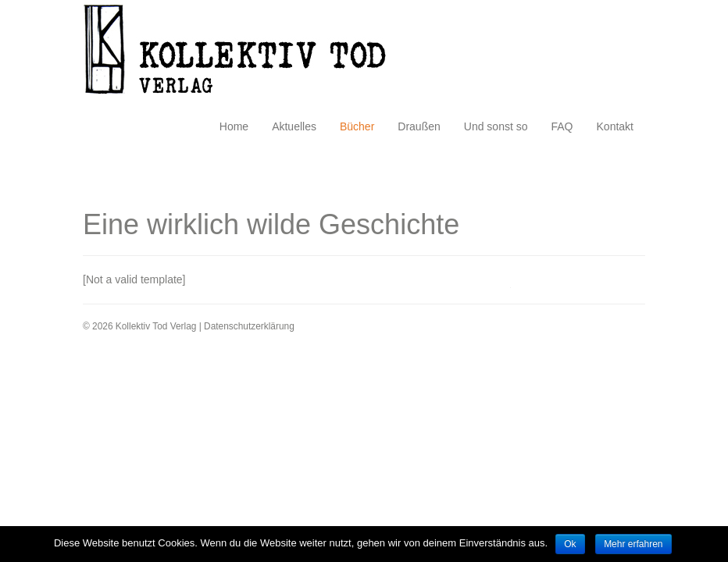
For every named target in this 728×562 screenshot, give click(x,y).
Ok (570, 544)
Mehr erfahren (633, 544)
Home (234, 126)
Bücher (357, 126)
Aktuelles (294, 126)
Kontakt (615, 126)
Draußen (419, 126)
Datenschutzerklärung (249, 326)
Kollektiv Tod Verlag (246, 53)
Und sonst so (496, 126)
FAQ (562, 126)
